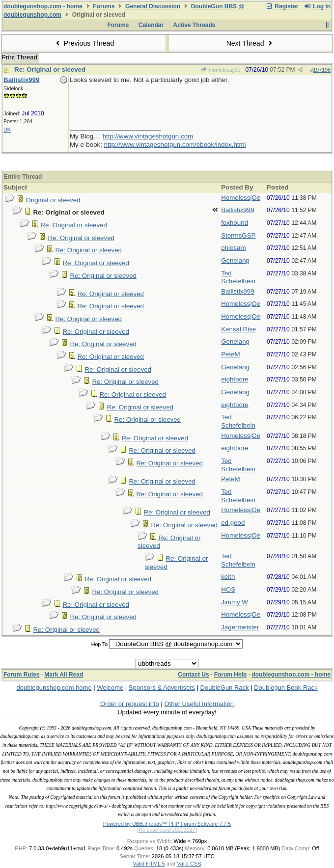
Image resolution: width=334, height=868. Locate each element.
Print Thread (19, 57)
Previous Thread (83, 43)
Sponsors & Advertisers (162, 688)
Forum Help (231, 675)
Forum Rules (21, 675)
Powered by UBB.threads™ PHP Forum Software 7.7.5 (167, 824)
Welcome (110, 688)
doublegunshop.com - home (43, 6)
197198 (322, 70)
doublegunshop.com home (54, 688)
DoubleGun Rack (225, 688)
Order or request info (130, 704)
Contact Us (193, 675)
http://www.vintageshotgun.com (148, 136)
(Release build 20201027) (167, 830)
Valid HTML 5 (149, 864)
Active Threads (195, 25)
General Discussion (153, 6)
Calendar (151, 25)
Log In (317, 6)
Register (282, 6)
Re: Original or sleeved (50, 69)
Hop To (100, 644)
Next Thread (250, 43)
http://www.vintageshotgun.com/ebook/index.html (175, 145)
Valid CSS (189, 864)
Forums (104, 6)
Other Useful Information (199, 704)
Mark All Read (64, 675)
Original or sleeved (53, 200)
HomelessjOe (221, 70)
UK (7, 130)
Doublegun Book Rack (286, 688)
